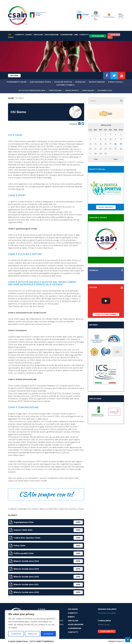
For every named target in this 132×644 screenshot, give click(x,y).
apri (78, 522)
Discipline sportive (63, 82)
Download (80, 82)
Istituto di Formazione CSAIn (32, 90)
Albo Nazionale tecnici (40, 82)
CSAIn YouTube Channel (106, 314)
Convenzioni (66, 35)
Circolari (38, 35)
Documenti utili (105, 90)
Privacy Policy (116, 641)
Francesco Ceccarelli (107, 613)
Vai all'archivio (106, 207)
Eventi (29, 35)
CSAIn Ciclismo (55, 90)
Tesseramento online (16, 82)
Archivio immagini (97, 82)
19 (121, 144)
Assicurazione (52, 35)
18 (115, 144)
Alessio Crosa (104, 624)
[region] (32, 625)
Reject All (32, 634)
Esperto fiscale (115, 82)
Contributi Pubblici (65, 85)
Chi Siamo (11, 36)
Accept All (48, 634)
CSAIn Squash (88, 90)
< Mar (96, 159)
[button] (121, 101)
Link (76, 35)
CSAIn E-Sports (72, 90)
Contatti (84, 35)
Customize (16, 634)
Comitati (20, 35)
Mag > (116, 159)
